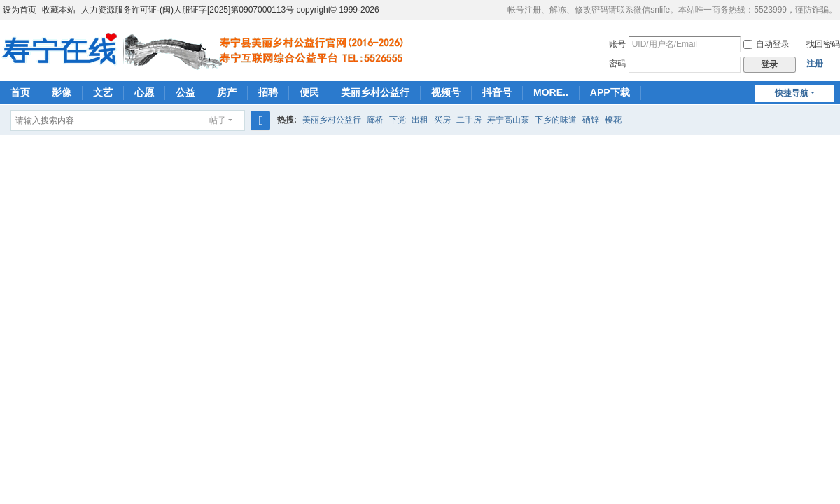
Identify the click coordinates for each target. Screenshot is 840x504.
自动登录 (766, 44)
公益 (185, 92)
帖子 (218, 120)
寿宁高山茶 (508, 120)
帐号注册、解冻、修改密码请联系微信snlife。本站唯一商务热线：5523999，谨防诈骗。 (672, 10)
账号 (617, 44)
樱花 (613, 120)
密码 (617, 64)
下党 (398, 120)
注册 (815, 64)
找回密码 (823, 44)
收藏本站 (59, 10)
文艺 (103, 92)
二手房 (469, 120)
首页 (20, 92)
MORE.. (551, 92)
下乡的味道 (556, 120)
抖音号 (497, 92)
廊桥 (375, 120)
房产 (227, 92)
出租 (420, 120)
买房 (442, 120)
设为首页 (20, 10)
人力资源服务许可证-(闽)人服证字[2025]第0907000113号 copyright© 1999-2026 (230, 10)
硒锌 (591, 120)
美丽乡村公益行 (375, 92)
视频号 (446, 92)
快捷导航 (792, 93)
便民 (309, 92)
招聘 (268, 92)
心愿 (144, 92)
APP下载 (610, 92)
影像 (62, 92)
